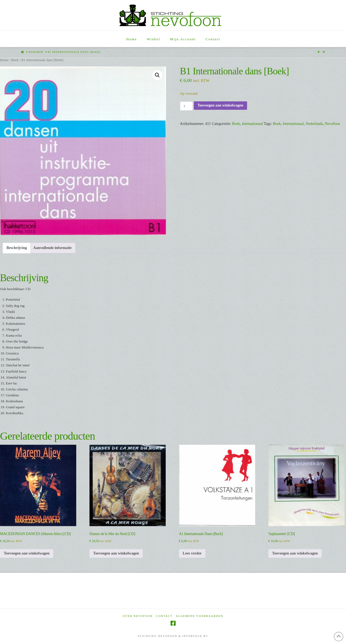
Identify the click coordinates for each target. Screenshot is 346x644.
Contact (164, 616)
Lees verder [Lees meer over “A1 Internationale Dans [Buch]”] (192, 553)
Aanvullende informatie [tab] (52, 248)
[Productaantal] (186, 106)
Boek (15, 60)
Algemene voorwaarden (200, 616)
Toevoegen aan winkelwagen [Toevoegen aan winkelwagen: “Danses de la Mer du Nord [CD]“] (116, 553)
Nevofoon (332, 124)
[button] (157, 75)
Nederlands (314, 124)
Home (4, 60)
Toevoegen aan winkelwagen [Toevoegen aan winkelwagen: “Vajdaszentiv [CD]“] (295, 553)
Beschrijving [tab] (17, 248)
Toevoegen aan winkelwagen (220, 105)
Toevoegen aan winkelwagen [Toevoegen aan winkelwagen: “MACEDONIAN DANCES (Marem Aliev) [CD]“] (27, 553)
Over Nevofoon (138, 616)
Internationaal (252, 124)
